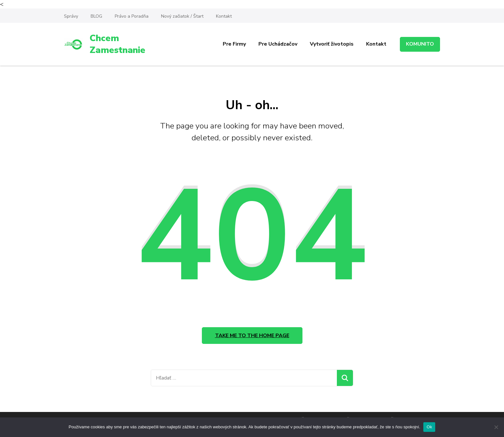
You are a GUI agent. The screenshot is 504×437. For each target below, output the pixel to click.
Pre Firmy (234, 44)
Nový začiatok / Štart (182, 16)
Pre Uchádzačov (278, 44)
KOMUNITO (420, 44)
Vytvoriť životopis (332, 44)
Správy (71, 16)
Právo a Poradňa (132, 16)
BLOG (96, 16)
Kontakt (224, 16)
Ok (429, 427)
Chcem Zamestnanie (117, 44)
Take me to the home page (252, 336)
